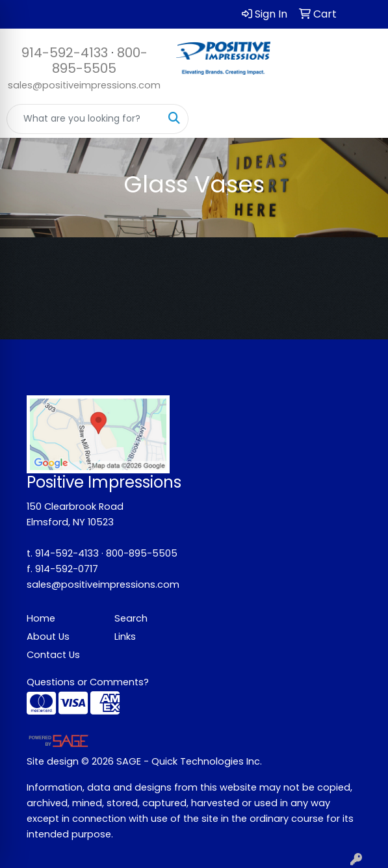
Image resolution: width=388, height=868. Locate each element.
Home (41, 618)
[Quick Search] (84, 119)
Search (131, 618)
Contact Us (53, 655)
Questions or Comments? (88, 682)
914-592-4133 (65, 53)
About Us (48, 637)
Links (125, 637)
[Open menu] (362, 119)
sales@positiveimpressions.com (84, 85)
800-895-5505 (100, 60)
